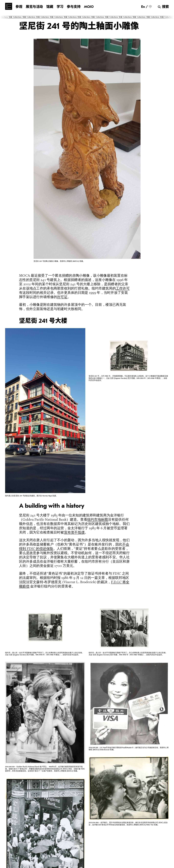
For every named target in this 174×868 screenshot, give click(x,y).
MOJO (89, 7)
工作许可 (123, 288)
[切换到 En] (143, 7)
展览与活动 (34, 7)
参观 (19, 7)
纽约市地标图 (98, 519)
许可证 (62, 297)
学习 (60, 7)
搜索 (165, 7)
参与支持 (74, 7)
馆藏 (50, 7)
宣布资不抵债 (74, 532)
